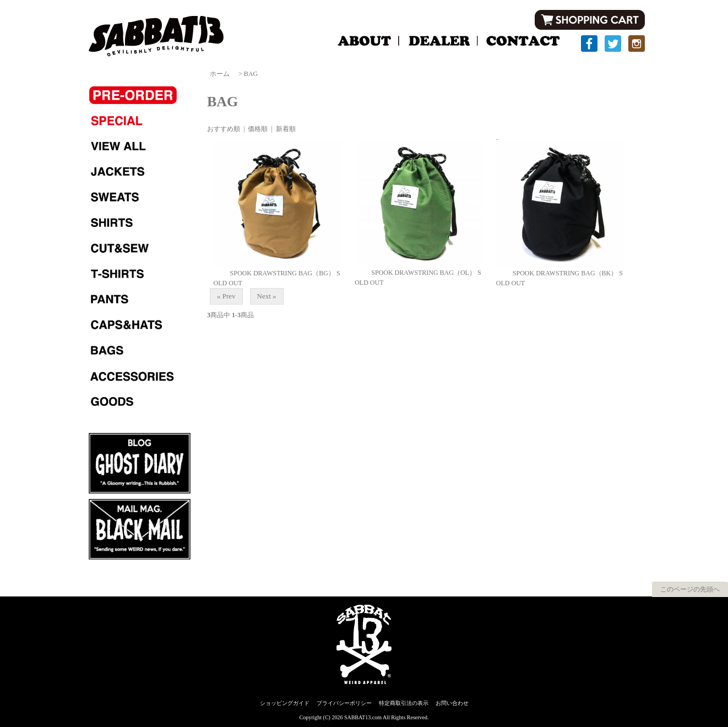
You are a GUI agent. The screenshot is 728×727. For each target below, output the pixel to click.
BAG (251, 74)
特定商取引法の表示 (404, 703)
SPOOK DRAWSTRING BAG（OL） (415, 273)
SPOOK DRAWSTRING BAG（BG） (274, 273)
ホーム (220, 74)
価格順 (258, 129)
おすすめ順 (224, 129)
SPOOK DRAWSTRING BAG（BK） (557, 273)
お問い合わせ (452, 703)
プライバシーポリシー (344, 703)
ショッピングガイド (285, 703)
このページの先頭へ (690, 589)
